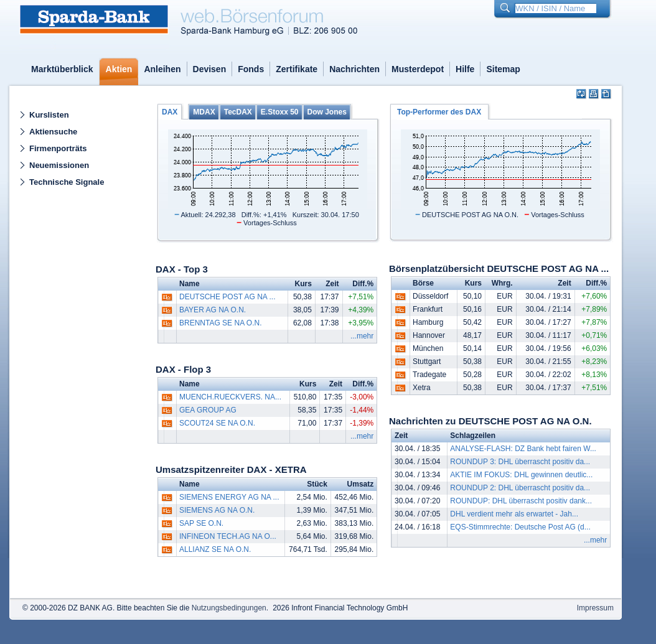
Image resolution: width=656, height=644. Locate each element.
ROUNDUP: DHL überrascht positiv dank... (521, 501)
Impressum (595, 608)
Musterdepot (418, 69)
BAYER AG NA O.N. (213, 310)
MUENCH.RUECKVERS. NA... (230, 397)
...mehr (362, 336)
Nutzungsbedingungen (229, 608)
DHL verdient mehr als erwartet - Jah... (514, 514)
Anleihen (162, 69)
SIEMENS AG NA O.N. (217, 510)
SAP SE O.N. (201, 523)
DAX (170, 112)
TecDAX (238, 112)
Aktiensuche (53, 132)
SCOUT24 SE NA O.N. (217, 423)
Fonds (251, 69)
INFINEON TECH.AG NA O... (228, 536)
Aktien (119, 69)
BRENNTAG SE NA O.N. (220, 323)
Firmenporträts (58, 148)
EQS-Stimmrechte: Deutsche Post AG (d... (520, 527)
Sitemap (503, 69)
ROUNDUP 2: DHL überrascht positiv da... (520, 488)
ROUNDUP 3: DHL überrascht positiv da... (520, 462)
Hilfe (465, 69)
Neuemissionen (59, 165)
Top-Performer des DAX (439, 112)
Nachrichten (354, 69)
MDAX (204, 112)
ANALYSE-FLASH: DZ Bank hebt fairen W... (523, 449)
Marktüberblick (62, 69)
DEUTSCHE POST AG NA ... (227, 297)
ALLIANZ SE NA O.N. (215, 549)
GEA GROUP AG (208, 410)
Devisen (210, 69)
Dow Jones (327, 112)
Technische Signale (67, 182)
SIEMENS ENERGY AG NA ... (229, 497)
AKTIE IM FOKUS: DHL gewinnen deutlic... (521, 475)
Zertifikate (297, 69)
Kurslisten (49, 115)
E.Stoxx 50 (280, 112)
